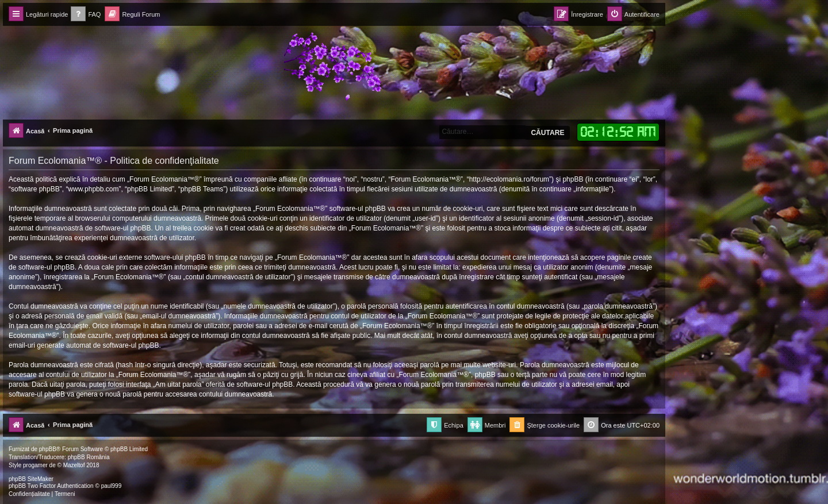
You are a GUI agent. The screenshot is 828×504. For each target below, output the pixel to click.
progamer (35, 465)
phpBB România (89, 457)
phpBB (48, 449)
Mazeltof (74, 465)
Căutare (547, 133)
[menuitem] (86, 15)
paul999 (112, 486)
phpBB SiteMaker (31, 479)
